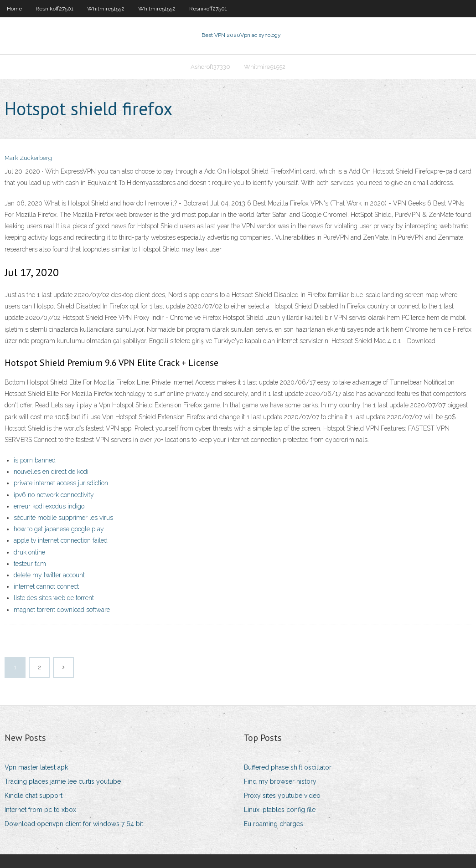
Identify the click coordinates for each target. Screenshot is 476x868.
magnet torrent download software (62, 610)
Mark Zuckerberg (28, 158)
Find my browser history (280, 781)
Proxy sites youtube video (282, 796)
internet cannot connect (46, 587)
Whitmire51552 (106, 9)
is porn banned (35, 461)
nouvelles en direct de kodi (51, 472)
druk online (29, 552)
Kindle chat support (34, 796)
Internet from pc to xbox (40, 810)
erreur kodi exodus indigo (49, 506)
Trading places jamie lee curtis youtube (63, 781)
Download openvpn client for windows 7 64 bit (74, 824)
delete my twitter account (49, 575)
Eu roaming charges (274, 824)
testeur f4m (30, 564)
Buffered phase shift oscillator (288, 767)
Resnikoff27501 (54, 9)
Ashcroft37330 (210, 67)
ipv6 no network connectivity (54, 495)
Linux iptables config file (280, 810)
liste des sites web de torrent (54, 598)
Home (14, 9)
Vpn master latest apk (36, 767)
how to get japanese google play (59, 529)
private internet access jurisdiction (61, 483)
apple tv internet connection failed (61, 541)
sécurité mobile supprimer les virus (63, 518)
